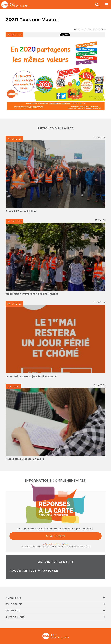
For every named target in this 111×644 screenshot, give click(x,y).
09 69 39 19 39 (56, 536)
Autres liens (15, 617)
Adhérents (14, 598)
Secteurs (12, 611)
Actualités (14, 35)
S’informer (14, 604)
